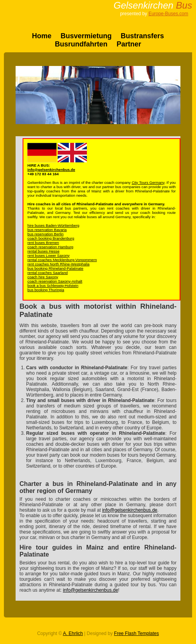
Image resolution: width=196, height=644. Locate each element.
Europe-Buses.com (168, 14)
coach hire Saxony (43, 277)
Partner (129, 44)
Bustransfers (142, 36)
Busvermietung (86, 36)
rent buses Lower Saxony (48, 255)
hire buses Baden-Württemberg (53, 225)
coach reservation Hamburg (50, 247)
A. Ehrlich (73, 633)
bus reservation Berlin (45, 234)
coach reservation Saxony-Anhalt (55, 281)
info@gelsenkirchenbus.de (51, 170)
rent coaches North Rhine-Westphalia (58, 264)
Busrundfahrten (81, 44)
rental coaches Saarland (47, 273)
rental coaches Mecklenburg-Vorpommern (62, 260)
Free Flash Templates (137, 633)
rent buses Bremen (43, 243)
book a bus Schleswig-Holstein (53, 286)
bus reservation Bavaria (47, 230)
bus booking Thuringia (46, 290)
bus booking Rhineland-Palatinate (55, 268)
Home (42, 36)
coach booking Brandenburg (51, 238)
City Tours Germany (148, 182)
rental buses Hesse (43, 251)
